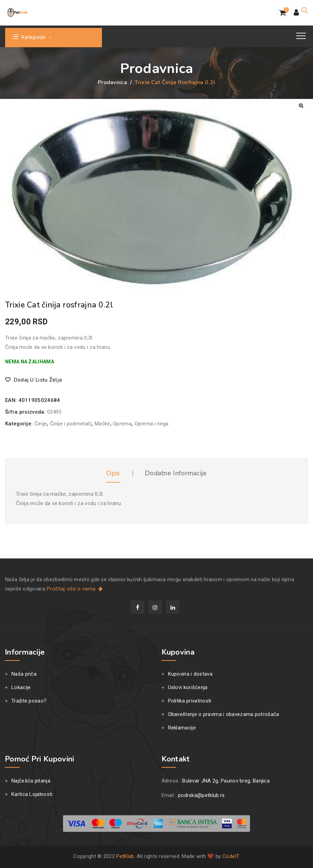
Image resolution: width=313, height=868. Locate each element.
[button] (301, 106)
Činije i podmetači (71, 424)
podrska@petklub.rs (201, 795)
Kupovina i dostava (190, 674)
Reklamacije (182, 728)
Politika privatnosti (190, 701)
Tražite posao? (29, 701)
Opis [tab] (113, 473)
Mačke (102, 424)
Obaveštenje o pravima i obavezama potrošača (224, 714)
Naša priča (24, 674)
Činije (41, 424)
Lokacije (21, 687)
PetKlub (125, 856)
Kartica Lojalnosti (32, 794)
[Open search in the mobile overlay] (305, 10)
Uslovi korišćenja (188, 687)
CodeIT (231, 856)
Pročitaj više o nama (75, 589)
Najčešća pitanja (31, 781)
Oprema (122, 424)
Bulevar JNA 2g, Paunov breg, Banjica (226, 781)
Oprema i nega (152, 424)
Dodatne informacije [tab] (176, 473)
